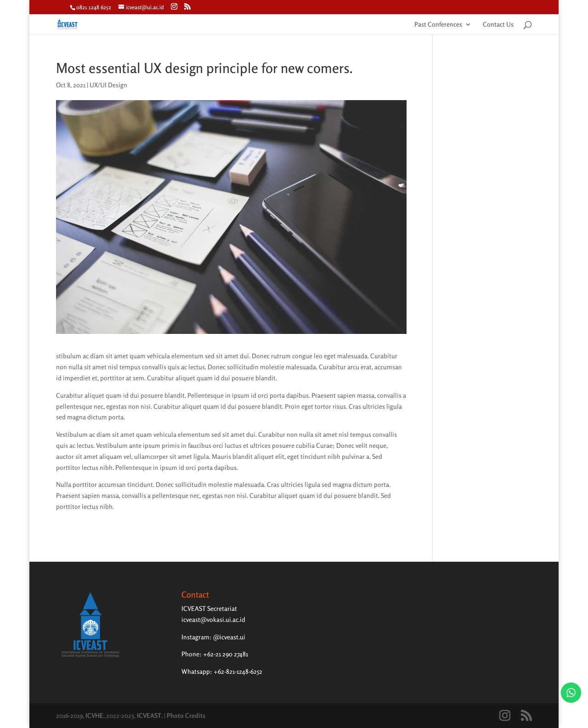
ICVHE (94, 715)
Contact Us (498, 25)
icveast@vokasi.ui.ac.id (213, 619)
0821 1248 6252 (94, 7)
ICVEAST (149, 715)
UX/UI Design (108, 85)
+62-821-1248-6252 (238, 671)
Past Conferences (438, 25)
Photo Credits (186, 715)
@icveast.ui (229, 637)
